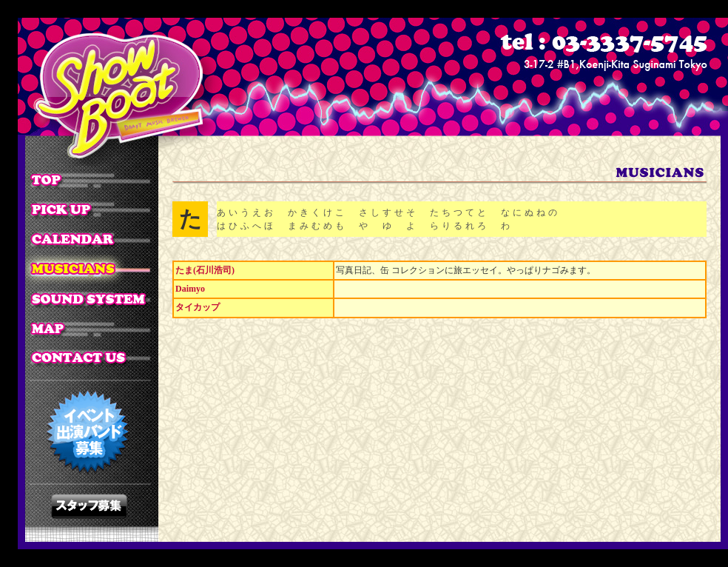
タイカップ (198, 307)
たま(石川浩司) (205, 270)
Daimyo (190, 289)
